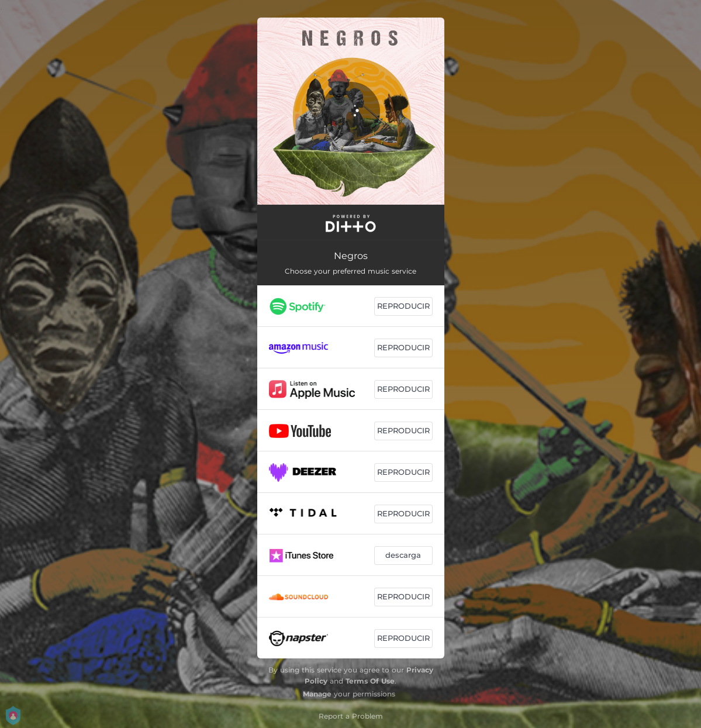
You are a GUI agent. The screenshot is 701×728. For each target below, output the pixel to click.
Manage (317, 694)
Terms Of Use (370, 681)
